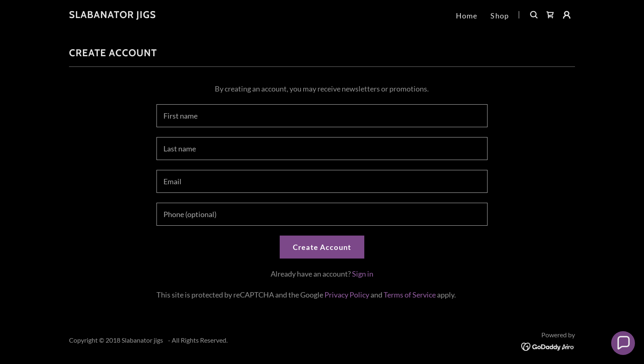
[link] (113, 15)
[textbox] (322, 116)
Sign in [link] (363, 274)
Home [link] (467, 16)
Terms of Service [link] (410, 295)
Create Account (322, 247)
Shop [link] (500, 16)
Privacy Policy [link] (347, 295)
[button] (567, 15)
